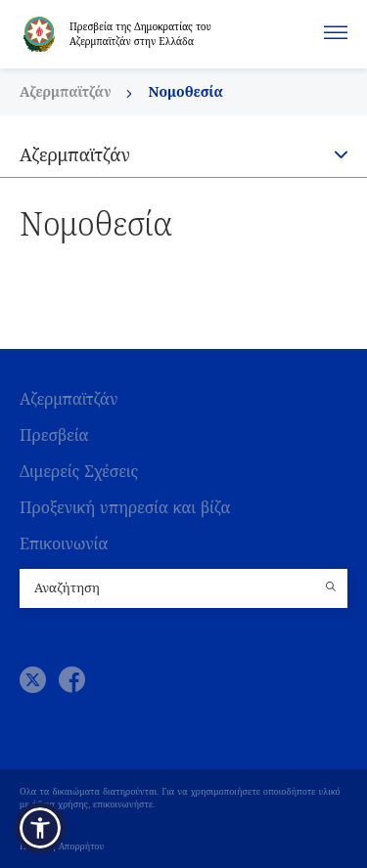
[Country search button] (333, 588)
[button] (40, 828)
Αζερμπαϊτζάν (67, 92)
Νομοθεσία (185, 92)
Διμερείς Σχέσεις (79, 472)
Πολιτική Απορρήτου (62, 846)
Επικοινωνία (64, 544)
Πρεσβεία (54, 435)
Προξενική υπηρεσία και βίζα (125, 508)
